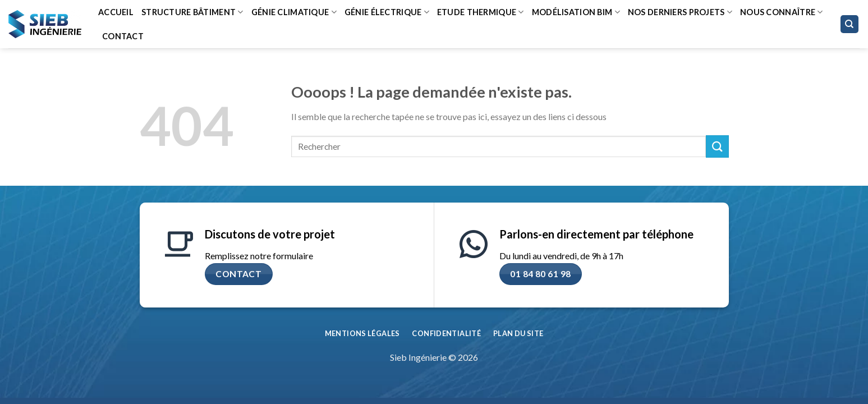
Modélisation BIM (576, 12)
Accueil (116, 12)
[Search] (850, 24)
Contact (123, 36)
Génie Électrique (387, 12)
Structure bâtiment (192, 12)
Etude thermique (481, 12)
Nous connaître (782, 12)
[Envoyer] (717, 146)
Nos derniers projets (680, 12)
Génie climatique (294, 12)
